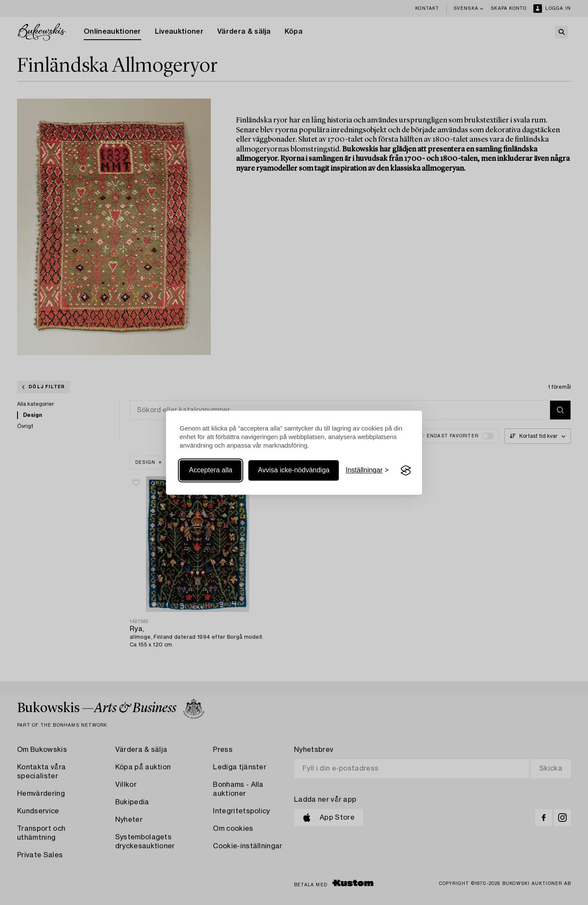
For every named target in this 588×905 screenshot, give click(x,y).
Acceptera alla (211, 470)
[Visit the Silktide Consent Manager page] (406, 471)
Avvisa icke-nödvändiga (294, 470)
